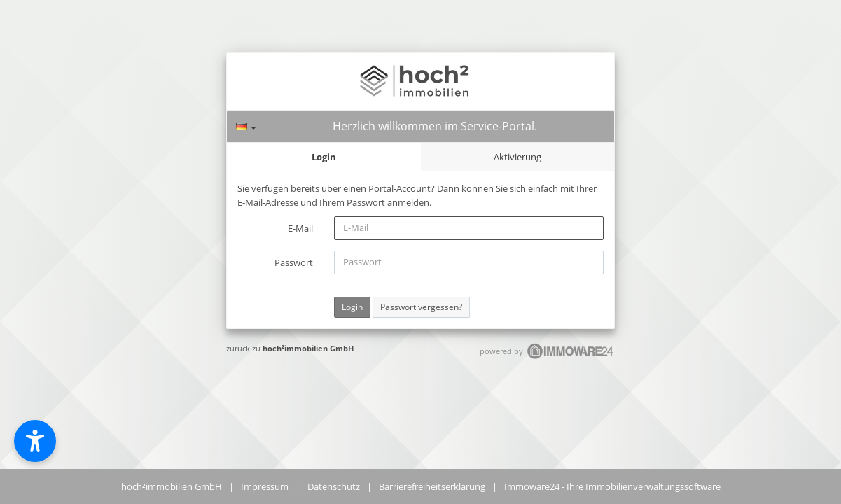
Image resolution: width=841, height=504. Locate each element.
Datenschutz (334, 486)
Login (324, 157)
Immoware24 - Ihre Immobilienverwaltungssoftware (612, 486)
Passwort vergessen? (421, 307)
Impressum (265, 486)
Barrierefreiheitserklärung (432, 486)
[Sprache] (246, 126)
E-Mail (300, 228)
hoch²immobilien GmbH (308, 348)
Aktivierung (517, 157)
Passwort (294, 262)
